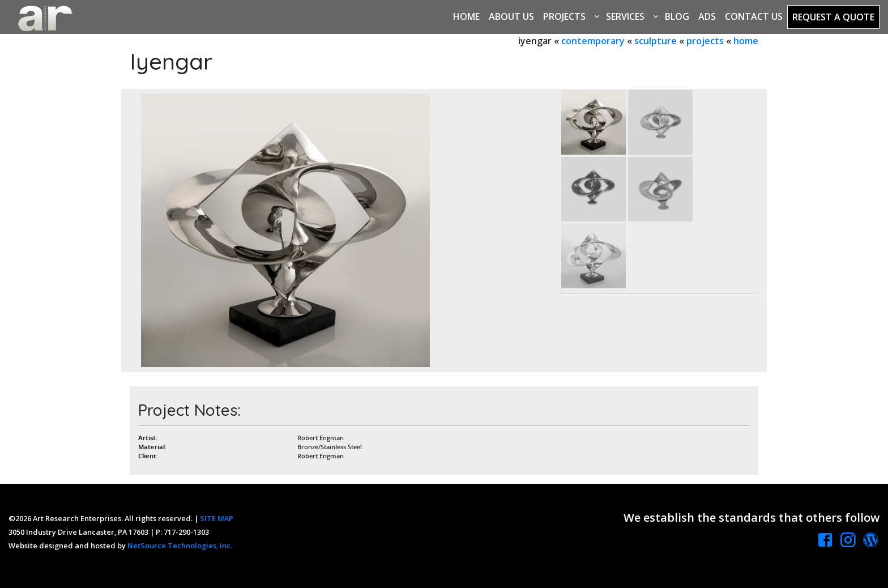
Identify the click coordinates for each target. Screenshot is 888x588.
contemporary (593, 41)
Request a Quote (833, 17)
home (746, 41)
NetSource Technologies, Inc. (180, 546)
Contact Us (754, 16)
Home (466, 16)
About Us (511, 16)
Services (625, 16)
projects (705, 41)
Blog (677, 16)
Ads (707, 16)
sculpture (656, 41)
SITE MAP (217, 518)
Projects (564, 16)
